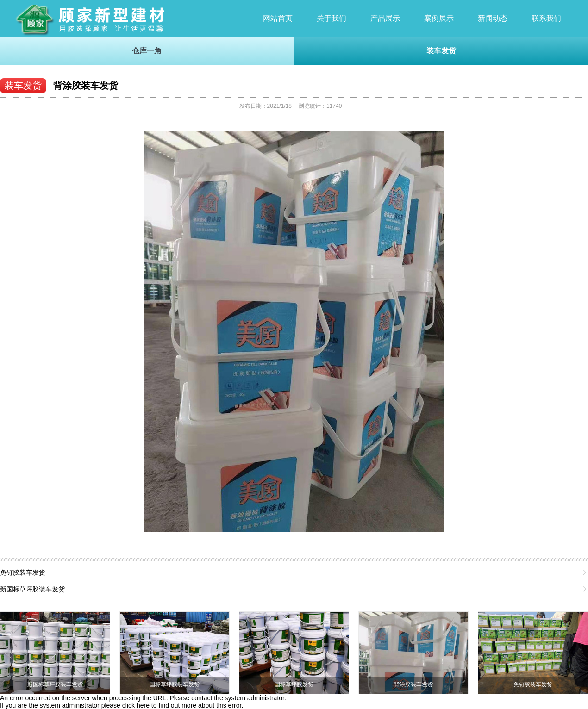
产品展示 (385, 18)
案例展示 (439, 18)
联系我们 (546, 18)
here (143, 705)
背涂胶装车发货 (86, 86)
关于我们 (332, 18)
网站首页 (278, 18)
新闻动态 (493, 18)
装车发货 (441, 51)
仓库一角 (147, 51)
